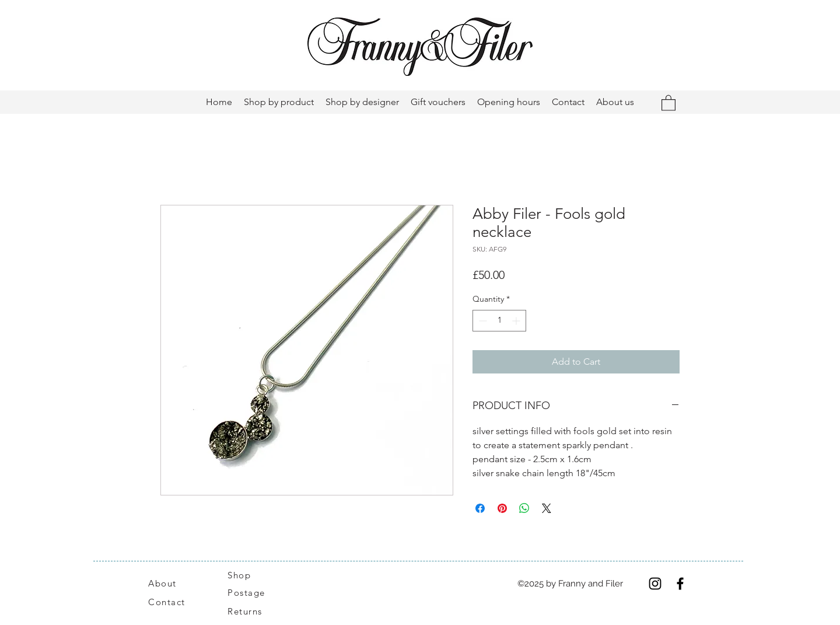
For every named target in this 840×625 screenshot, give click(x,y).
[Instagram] (655, 584)
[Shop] (246, 575)
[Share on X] (547, 508)
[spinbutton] (499, 321)
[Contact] (173, 602)
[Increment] (517, 321)
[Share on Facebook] (480, 508)
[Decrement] (482, 321)
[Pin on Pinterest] (502, 508)
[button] (668, 102)
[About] (176, 584)
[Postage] (252, 593)
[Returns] (251, 612)
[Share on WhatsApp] (524, 508)
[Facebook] (680, 584)
